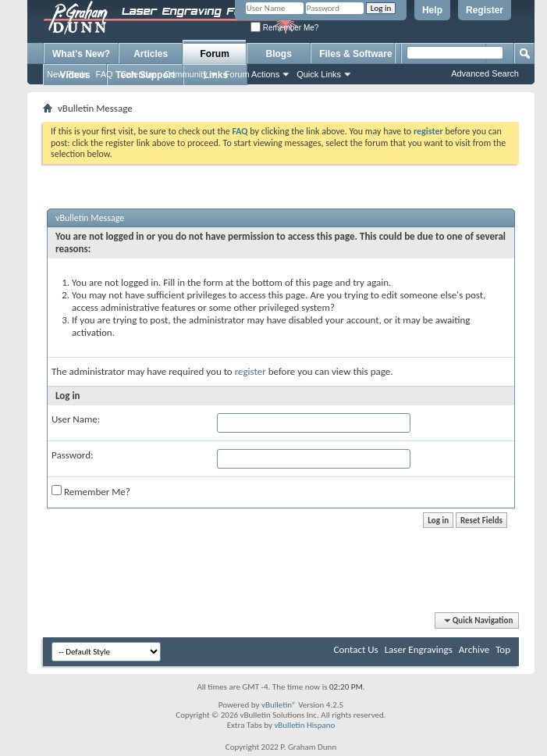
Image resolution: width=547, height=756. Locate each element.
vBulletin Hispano (304, 725)
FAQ (105, 74)
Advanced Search (485, 73)
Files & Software (355, 54)
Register (485, 10)
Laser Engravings (419, 649)
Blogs (279, 54)
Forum (215, 54)
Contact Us (356, 649)
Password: (72, 455)
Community (186, 74)
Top (503, 649)
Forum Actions (252, 74)
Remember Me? (284, 28)
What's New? (81, 54)
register (250, 371)
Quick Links (319, 74)
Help (432, 10)
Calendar (139, 74)
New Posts (67, 74)
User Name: (76, 419)
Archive (474, 649)
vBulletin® (279, 705)
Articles (151, 54)
